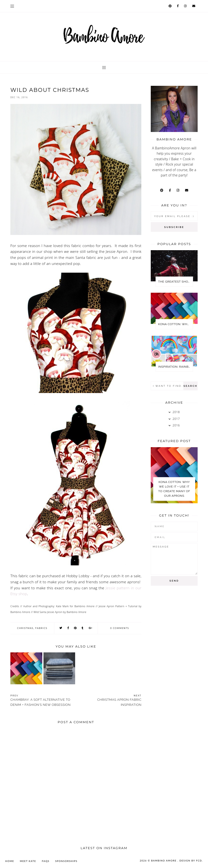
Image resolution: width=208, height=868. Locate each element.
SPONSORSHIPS (66, 861)
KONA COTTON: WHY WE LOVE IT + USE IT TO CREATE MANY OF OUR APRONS (176, 324)
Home (10, 861)
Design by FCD (191, 861)
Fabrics (41, 628)
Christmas (25, 628)
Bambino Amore (164, 861)
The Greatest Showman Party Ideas (176, 282)
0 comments (120, 628)
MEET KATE (28, 861)
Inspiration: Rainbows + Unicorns (176, 367)
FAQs (46, 861)
